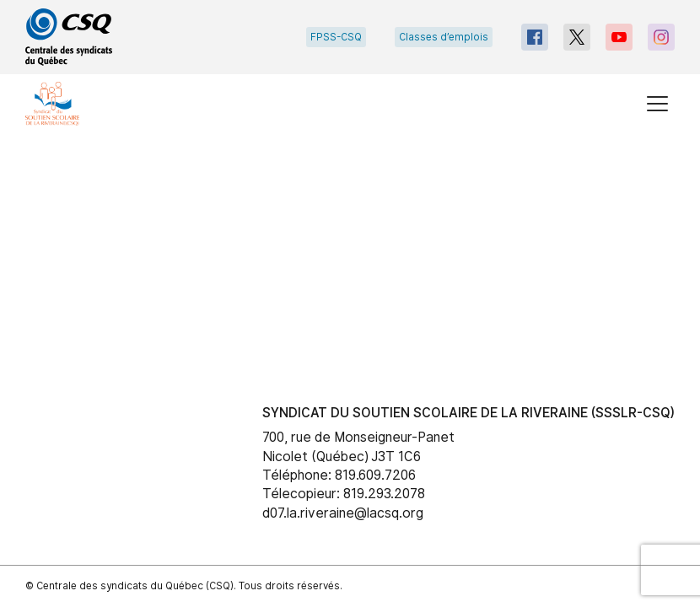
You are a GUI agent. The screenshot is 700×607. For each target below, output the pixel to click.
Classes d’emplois (444, 37)
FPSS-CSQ (336, 37)
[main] (350, 244)
